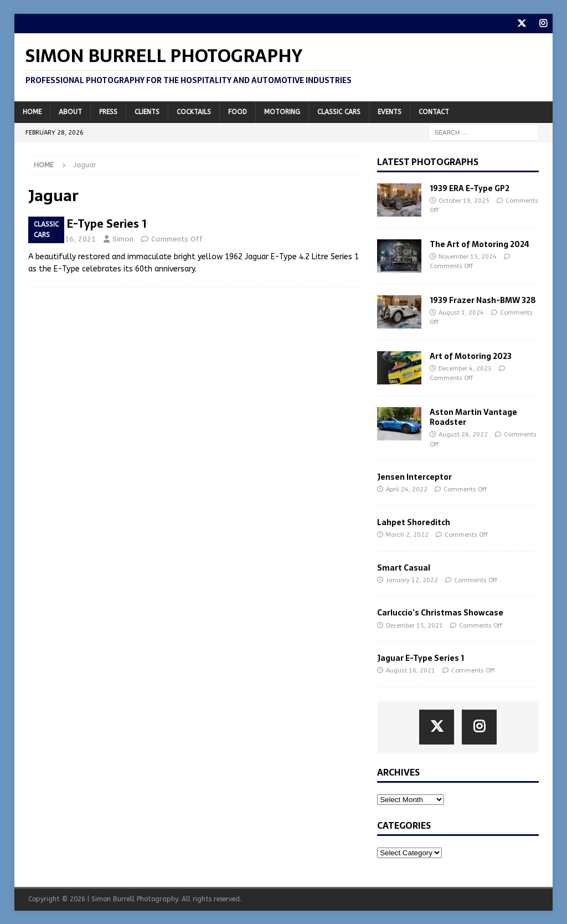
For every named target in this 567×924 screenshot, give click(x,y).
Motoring (282, 111)
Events (390, 111)
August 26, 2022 (463, 435)
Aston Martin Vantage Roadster (473, 417)
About (70, 111)
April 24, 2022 (407, 489)
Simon (123, 239)
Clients (147, 111)
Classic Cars (339, 111)
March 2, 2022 (407, 535)
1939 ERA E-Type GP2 (470, 188)
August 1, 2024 (461, 313)
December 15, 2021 (414, 625)
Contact (434, 111)
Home (32, 111)
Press (108, 111)
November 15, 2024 (468, 257)
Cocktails (194, 111)
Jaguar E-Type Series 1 (87, 224)
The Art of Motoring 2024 (480, 244)
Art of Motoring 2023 (471, 356)
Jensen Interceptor (414, 477)
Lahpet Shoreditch (414, 522)
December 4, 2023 (465, 369)
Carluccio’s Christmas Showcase (440, 613)
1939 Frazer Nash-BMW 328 (483, 300)
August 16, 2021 (67, 239)
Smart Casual (404, 568)
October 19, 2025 (464, 201)
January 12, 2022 (412, 580)
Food (238, 111)
